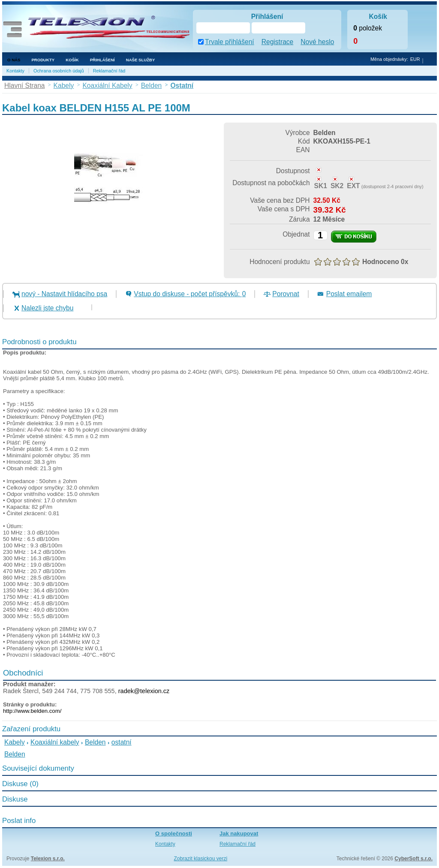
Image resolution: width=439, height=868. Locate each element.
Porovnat (286, 294)
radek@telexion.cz (144, 691)
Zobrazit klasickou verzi (200, 859)
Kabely (15, 742)
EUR (415, 59)
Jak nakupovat (239, 833)
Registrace (278, 42)
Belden (95, 742)
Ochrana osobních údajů (59, 71)
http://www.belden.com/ (32, 711)
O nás (14, 60)
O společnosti (174, 833)
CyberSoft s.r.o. (413, 859)
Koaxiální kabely (55, 742)
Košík (72, 60)
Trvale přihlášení (230, 42)
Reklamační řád (109, 71)
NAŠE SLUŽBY (141, 60)
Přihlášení (102, 60)
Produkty (43, 60)
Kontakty (15, 71)
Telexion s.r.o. (48, 859)
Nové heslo (317, 42)
